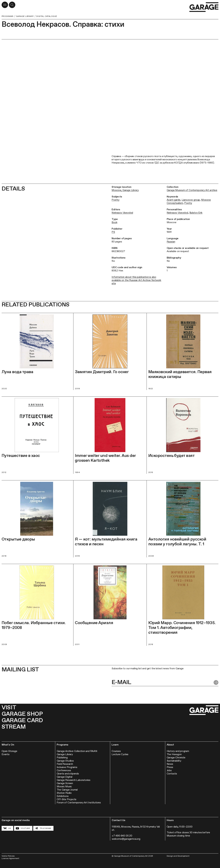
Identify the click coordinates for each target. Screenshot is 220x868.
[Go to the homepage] (204, 7)
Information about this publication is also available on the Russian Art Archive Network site (136, 280)
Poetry (115, 200)
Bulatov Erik (196, 213)
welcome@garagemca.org (126, 839)
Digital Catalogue (47, 16)
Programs (8, 16)
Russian (171, 242)
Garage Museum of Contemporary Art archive (192, 190)
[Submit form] (216, 682)
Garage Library (25, 16)
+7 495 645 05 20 (122, 836)
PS (113, 232)
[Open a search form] (12, 5)
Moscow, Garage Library (125, 190)
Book (114, 222)
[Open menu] (5, 5)
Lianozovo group (191, 200)
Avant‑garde (174, 200)
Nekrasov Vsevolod (122, 213)
